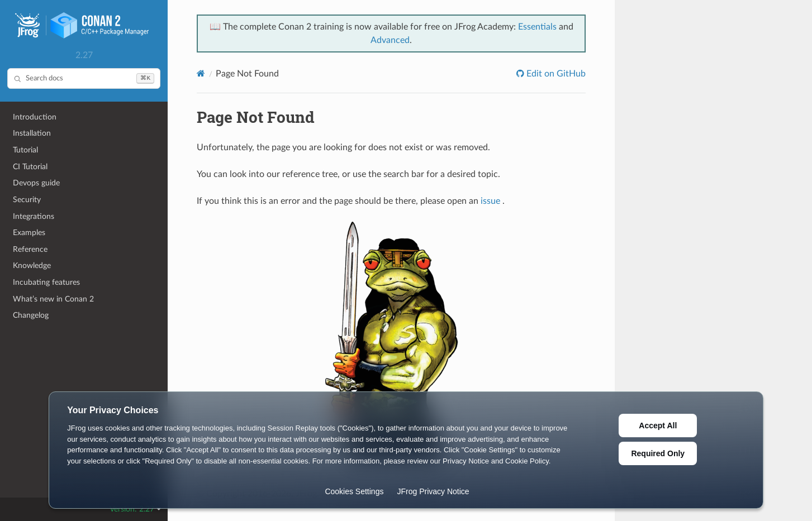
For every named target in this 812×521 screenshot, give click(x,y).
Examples (29, 233)
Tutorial (25, 150)
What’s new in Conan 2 (53, 299)
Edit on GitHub (555, 74)
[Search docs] (84, 78)
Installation (32, 133)
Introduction (35, 117)
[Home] (201, 73)
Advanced (390, 40)
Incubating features (46, 282)
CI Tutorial (30, 167)
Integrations (34, 216)
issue (490, 201)
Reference (30, 249)
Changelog (31, 315)
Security (27, 200)
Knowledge (32, 266)
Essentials (537, 27)
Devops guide (36, 183)
